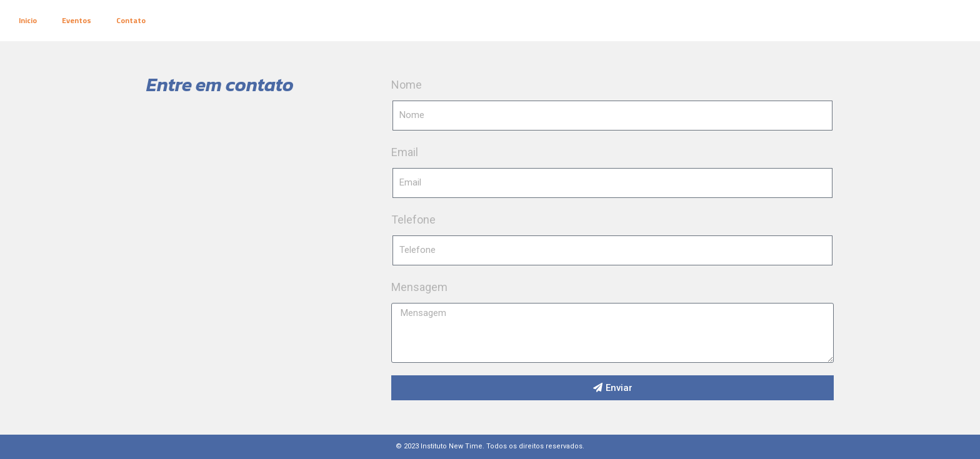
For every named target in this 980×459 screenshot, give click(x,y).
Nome (407, 85)
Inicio (28, 20)
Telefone (413, 220)
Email (405, 152)
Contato (131, 20)
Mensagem (419, 287)
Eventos (77, 20)
